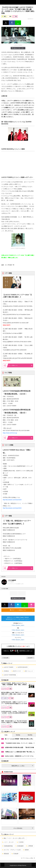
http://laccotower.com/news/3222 (12, 508)
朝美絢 (26, 850)
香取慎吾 (6, 854)
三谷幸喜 (20, 842)
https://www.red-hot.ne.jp (10, 433)
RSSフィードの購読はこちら (22, 610)
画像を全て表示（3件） (18, 48)
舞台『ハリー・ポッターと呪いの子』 (14, 838)
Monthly (30, 735)
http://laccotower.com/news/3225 (12, 500)
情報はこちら (20, 365)
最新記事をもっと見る (22, 766)
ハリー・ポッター (8, 842)
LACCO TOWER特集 (9, 675)
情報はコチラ (20, 438)
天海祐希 (15, 854)
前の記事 (6, 658)
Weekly (18, 735)
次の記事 (30, 658)
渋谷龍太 (6, 671)
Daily (6, 735)
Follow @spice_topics (18, 625)
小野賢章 (30, 846)
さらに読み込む (23, 828)
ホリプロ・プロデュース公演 (11, 850)
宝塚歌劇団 (20, 846)
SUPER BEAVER (22, 667)
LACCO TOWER (8, 667)
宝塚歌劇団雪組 (7, 846)
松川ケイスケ (16, 671)
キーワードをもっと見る (28, 858)
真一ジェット (28, 671)
